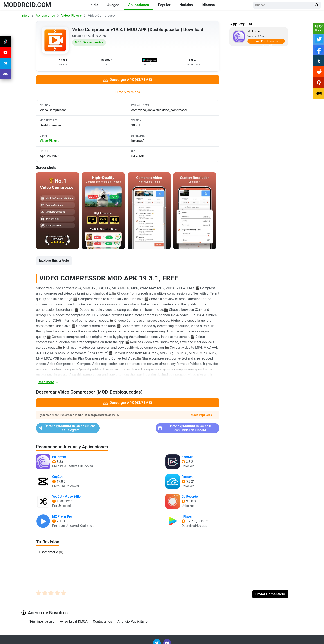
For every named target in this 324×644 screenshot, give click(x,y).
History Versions (128, 92)
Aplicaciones (139, 5)
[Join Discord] (167, 639)
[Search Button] (317, 5)
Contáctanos (102, 618)
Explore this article (54, 260)
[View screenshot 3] (149, 211)
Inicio (94, 5)
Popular (164, 5)
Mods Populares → (203, 415)
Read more (48, 382)
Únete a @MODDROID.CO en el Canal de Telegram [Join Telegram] (81, 426)
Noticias (186, 5)
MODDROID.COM (27, 5)
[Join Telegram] (157, 639)
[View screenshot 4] (195, 211)
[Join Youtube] (5, 52)
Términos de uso (42, 618)
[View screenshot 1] (57, 211)
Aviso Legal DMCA (74, 618)
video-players (50, 141)
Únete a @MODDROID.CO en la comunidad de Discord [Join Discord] (174, 426)
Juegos (113, 5)
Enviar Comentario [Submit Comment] (270, 590)
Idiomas (208, 5)
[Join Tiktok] (5, 41)
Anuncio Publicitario (133, 618)
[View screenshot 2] (103, 211)
